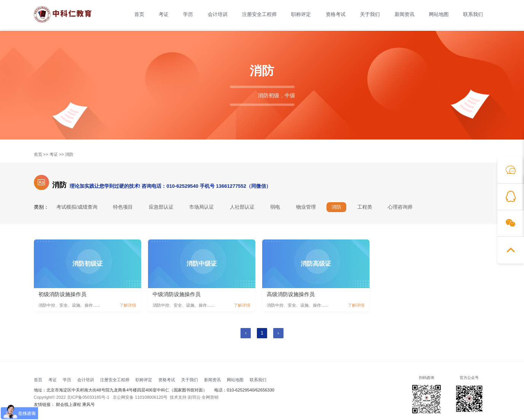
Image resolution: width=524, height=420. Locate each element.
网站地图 (439, 15)
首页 (139, 15)
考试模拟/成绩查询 (77, 207)
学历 (188, 15)
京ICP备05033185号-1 (88, 397)
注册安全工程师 (259, 15)
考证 (164, 15)
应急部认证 (161, 207)
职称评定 (301, 15)
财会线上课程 (68, 405)
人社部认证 (242, 207)
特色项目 (123, 207)
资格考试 (336, 15)
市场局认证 (202, 207)
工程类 (365, 207)
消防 (69, 155)
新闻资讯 (405, 15)
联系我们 (473, 15)
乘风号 (88, 405)
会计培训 (218, 15)
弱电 (276, 207)
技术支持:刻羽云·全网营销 (194, 397)
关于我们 (370, 15)
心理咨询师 (401, 207)
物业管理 (306, 207)
